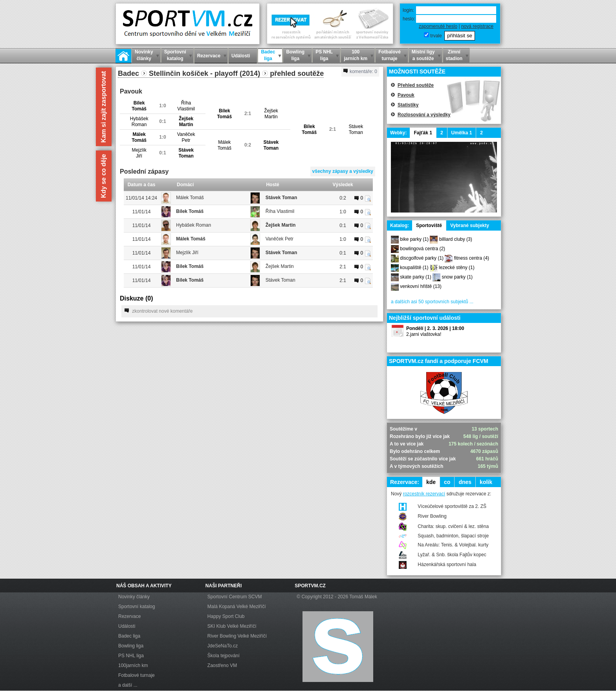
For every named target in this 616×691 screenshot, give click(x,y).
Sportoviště (429, 225)
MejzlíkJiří (139, 153)
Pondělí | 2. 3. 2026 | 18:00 (435, 328)
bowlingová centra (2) (423, 249)
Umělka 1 (462, 133)
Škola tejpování (224, 656)
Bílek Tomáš (190, 211)
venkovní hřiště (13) (421, 286)
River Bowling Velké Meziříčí (237, 636)
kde (431, 482)
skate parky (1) (415, 277)
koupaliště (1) (414, 268)
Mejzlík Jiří (187, 253)
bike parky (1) (414, 239)
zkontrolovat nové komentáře (159, 311)
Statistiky (408, 105)
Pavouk (406, 95)
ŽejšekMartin (271, 114)
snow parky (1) (457, 277)
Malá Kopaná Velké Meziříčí (237, 607)
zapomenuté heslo (438, 26)
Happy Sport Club (226, 616)
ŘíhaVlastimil (186, 106)
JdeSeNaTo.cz (223, 646)
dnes (465, 482)
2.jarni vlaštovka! (424, 334)
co (447, 482)
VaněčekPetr (186, 137)
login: (408, 10)
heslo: (409, 19)
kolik (486, 482)
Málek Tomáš (190, 198)
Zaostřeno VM (222, 665)
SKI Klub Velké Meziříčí (232, 626)
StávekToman (356, 129)
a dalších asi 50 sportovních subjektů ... (432, 302)
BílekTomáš (139, 106)
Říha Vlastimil (280, 211)
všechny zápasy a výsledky (343, 171)
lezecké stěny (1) (457, 268)
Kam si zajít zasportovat (104, 107)
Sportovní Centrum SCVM (235, 597)
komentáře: (360, 71)
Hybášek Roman (193, 225)
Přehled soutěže (416, 85)
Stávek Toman (281, 198)
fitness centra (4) (472, 258)
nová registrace (477, 26)
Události (127, 626)
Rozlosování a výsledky (424, 115)
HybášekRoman (139, 122)
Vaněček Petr (280, 239)
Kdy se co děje (104, 176)
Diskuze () (136, 298)
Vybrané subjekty (470, 225)
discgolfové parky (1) (422, 258)
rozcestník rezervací (424, 494)
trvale (436, 36)
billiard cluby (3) (456, 239)
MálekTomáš (139, 137)
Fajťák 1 (423, 133)
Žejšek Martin (281, 225)
